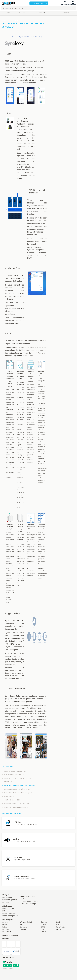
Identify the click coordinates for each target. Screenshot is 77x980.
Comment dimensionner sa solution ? (17, 778)
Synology (6, 922)
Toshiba (44, 922)
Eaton (5, 927)
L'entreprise (25, 899)
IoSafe (59, 929)
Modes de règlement (10, 916)
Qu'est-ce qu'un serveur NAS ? (14, 771)
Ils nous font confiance (29, 901)
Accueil (4, 20)
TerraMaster (61, 927)
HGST (22, 924)
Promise (5, 929)
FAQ (4, 911)
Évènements (7, 897)
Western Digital (26, 922)
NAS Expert (7, 932)
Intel (43, 929)
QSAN (58, 922)
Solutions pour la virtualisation (15, 807)
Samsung (24, 927)
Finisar (44, 932)
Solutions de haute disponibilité (15, 804)
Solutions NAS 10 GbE (11, 800)
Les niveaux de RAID (10, 796)
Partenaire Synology (28, 904)
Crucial (44, 924)
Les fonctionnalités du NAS (13, 775)
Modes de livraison (9, 913)
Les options (7, 782)
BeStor (59, 924)
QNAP (5, 924)
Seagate (23, 929)
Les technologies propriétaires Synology (18, 785)
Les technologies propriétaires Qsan (17, 793)
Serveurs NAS (13, 20)
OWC (43, 927)
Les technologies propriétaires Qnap (17, 789)
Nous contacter (8, 908)
